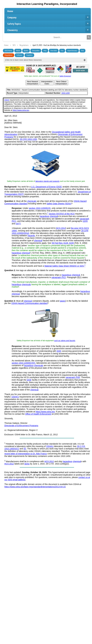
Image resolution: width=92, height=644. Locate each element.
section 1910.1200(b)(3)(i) (23, 363)
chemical (54, 216)
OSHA (7, 100)
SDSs (27, 464)
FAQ (45, 51)
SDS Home (8, 51)
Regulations (9, 55)
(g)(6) (85, 221)
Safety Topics (49, 24)
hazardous (44, 216)
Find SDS (54, 51)
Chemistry (49, 30)
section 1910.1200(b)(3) (40, 208)
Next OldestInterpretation (61, 83)
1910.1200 (65, 93)
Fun (62, 51)
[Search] (89, 37)
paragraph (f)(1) (59, 277)
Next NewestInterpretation (32, 83)
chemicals (32, 201)
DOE (59, 351)
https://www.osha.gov (21, 110)
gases (63, 301)
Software (19, 55)
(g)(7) (18, 224)
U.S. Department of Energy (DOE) (47, 187)
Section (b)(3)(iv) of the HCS (62, 214)
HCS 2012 (61, 228)
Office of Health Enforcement (38, 414)
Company (49, 17)
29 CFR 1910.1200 (28, 139)
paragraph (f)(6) (73, 377)
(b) (25, 449)
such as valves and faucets (65, 341)
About (18, 51)
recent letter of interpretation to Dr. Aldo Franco (26, 454)
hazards (31, 235)
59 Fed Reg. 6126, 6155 (63, 243)
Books (26, 51)
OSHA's (15, 397)
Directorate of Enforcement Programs (21, 426)
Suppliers (29, 55)
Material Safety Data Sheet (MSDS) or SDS (64, 266)
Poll (82, 51)
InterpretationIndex (47, 83)
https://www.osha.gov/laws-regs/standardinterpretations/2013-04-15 (35, 487)
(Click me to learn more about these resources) (23, 60)
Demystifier (36, 51)
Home (10, 11)
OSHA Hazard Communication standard (29, 303)
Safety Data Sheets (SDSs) (59, 204)
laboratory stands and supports (47, 181)
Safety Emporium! (65, 76)
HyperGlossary (72, 51)
